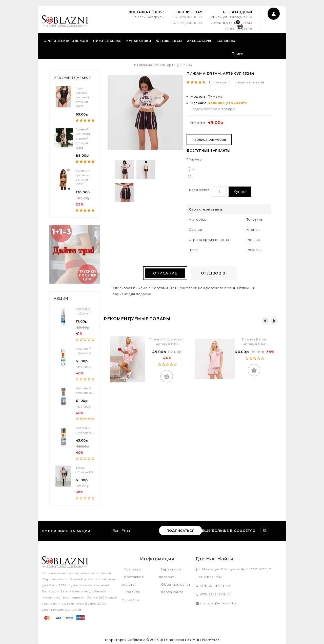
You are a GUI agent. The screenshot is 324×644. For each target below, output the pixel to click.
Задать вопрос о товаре (213, 109)
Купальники (139, 41)
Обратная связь (176, 584)
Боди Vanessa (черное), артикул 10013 (83, 97)
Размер (195, 159)
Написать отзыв (250, 82)
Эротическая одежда (66, 41)
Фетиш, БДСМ (169, 41)
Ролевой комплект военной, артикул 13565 (83, 139)
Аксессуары (199, 41)
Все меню (226, 41)
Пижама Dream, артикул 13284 (165, 65)
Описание (165, 273)
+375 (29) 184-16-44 (187, 17)
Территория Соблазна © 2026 (131, 640)
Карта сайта (172, 592)
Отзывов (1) (214, 273)
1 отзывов (218, 82)
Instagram (265, 530)
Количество (199, 190)
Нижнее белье (107, 41)
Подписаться (180, 531)
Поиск (277, 54)
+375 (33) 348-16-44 (187, 23)
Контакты (133, 569)
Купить (240, 192)
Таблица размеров (209, 140)
